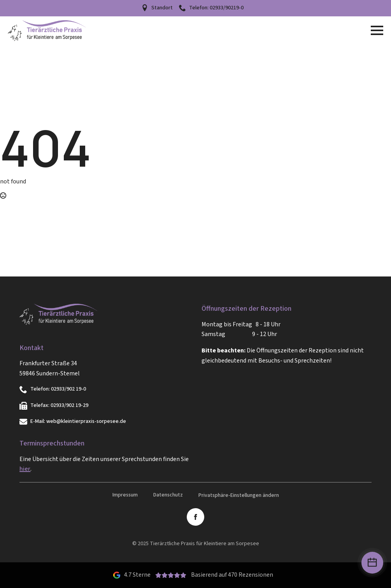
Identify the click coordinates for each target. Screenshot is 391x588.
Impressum (125, 495)
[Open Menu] (377, 30)
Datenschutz (168, 495)
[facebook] (195, 517)
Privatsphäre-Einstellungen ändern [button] (239, 495)
